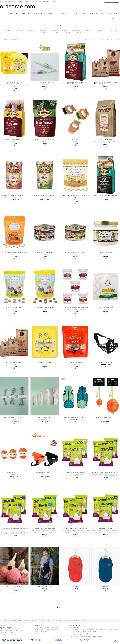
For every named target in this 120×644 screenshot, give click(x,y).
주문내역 (20, 2)
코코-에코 (112, 31)
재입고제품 (93, 14)
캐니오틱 (42, 31)
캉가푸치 (31, 31)
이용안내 (6, 621)
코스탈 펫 (87, 31)
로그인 (2, 2)
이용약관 (26, 621)
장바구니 (14, 2)
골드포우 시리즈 (82, 621)
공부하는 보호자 (38, 14)
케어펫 (63, 31)
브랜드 (118, 14)
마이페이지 (27, 2)
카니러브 (6, 31)
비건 (75, 14)
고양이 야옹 (25, 14)
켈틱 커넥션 (75, 31)
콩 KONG (55, 32)
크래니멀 (66, 32)
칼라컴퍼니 (19, 31)
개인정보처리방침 (16, 621)
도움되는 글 (53, 2)
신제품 (83, 14)
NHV (74, 621)
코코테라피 (43, 32)
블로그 (50, 621)
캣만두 (53, 31)
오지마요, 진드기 (64, 14)
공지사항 (38, 2)
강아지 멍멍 (13, 14)
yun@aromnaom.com (91, 634)
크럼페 (77, 32)
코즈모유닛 (100, 31)
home (111, 18)
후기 (33, 2)
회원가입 (7, 2)
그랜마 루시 (58, 621)
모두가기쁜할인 (106, 14)
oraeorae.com (18, 6)
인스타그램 (42, 621)
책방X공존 (51, 14)
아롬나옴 (34, 621)
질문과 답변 (45, 2)
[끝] (62, 608)
